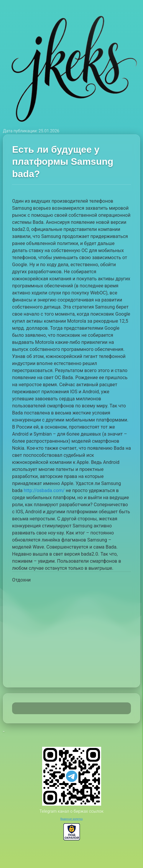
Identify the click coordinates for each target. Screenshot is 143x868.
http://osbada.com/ (44, 490)
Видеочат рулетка (72, 819)
